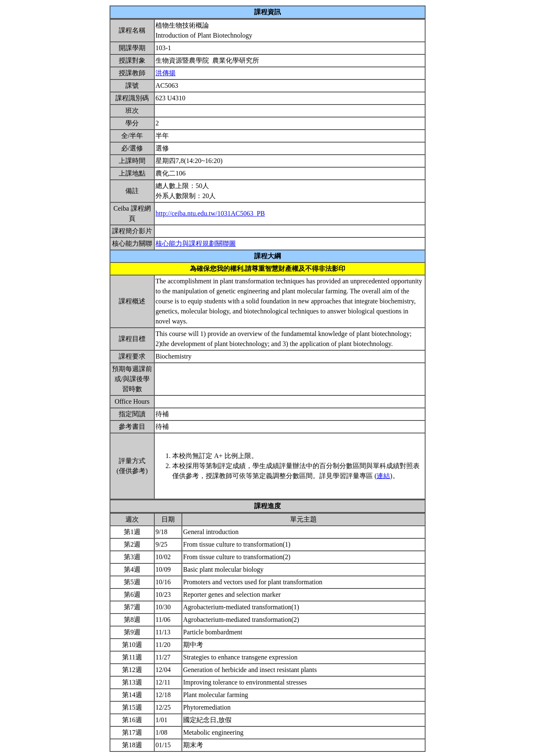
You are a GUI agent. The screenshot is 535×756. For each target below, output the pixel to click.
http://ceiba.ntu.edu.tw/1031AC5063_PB (210, 213)
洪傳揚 (166, 73)
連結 (383, 476)
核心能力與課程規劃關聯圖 (196, 243)
